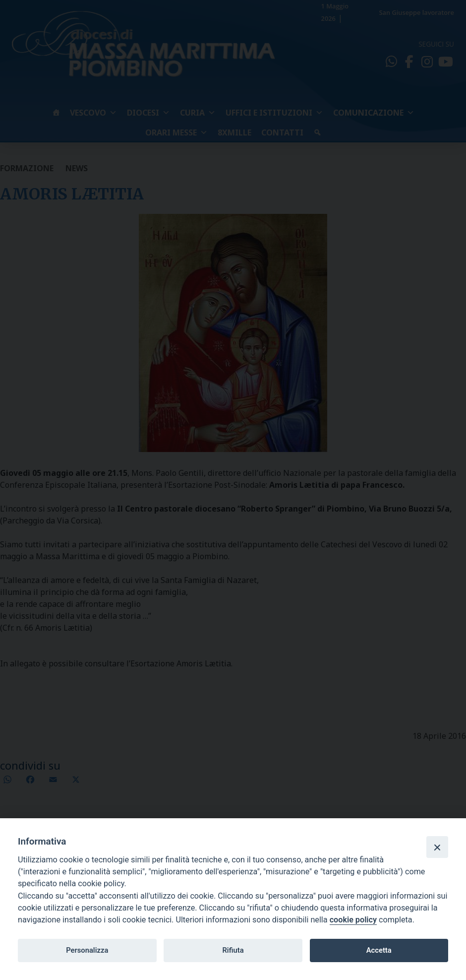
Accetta (379, 950)
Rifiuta (233, 950)
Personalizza (87, 950)
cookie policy (353, 920)
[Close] (437, 847)
